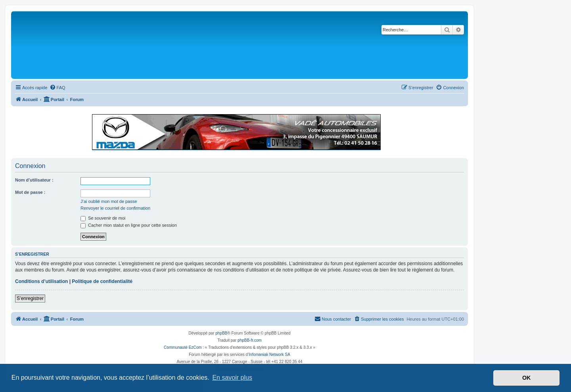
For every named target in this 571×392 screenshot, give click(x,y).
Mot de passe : (30, 192)
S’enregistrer (30, 298)
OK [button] (527, 378)
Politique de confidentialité (102, 281)
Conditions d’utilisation (41, 281)
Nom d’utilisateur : (34, 180)
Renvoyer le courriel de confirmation (115, 208)
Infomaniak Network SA (269, 355)
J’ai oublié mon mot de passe (109, 201)
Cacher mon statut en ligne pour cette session (129, 225)
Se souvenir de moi (103, 218)
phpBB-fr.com (250, 340)
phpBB (221, 333)
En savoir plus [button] (232, 378)
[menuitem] (57, 88)
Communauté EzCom (183, 347)
